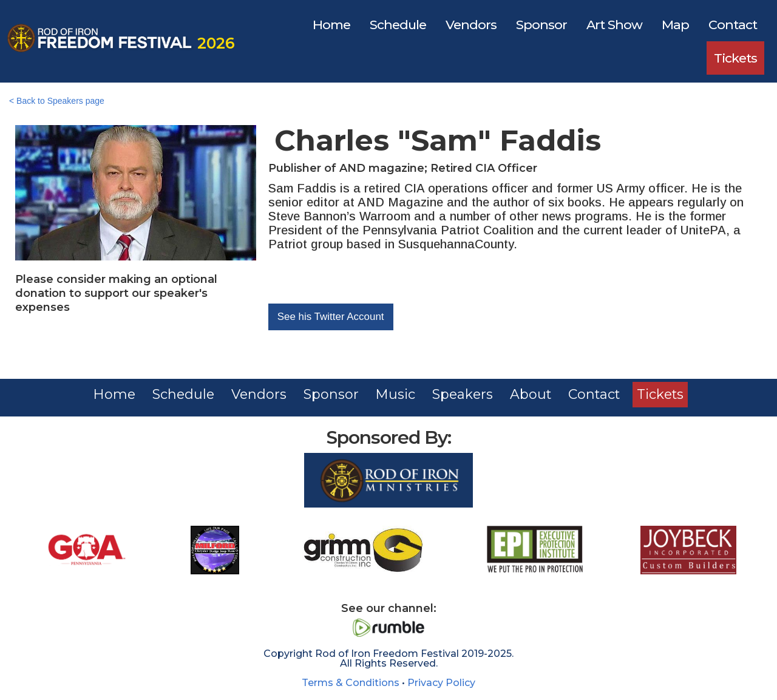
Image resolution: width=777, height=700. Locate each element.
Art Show (614, 25)
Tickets (735, 58)
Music (395, 394)
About (532, 394)
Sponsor (541, 25)
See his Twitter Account (331, 317)
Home (331, 25)
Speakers (463, 394)
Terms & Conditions (351, 683)
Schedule (398, 25)
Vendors (471, 25)
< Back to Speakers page (57, 101)
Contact (733, 25)
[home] (119, 41)
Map (675, 25)
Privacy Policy (441, 683)
